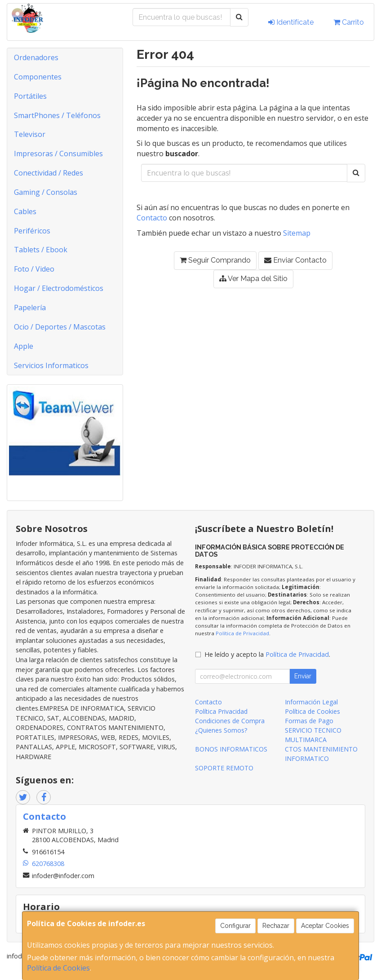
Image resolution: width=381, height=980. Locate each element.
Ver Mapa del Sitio (253, 279)
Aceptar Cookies (325, 926)
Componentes (38, 77)
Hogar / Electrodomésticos (59, 288)
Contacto (152, 218)
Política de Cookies (58, 968)
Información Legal (311, 702)
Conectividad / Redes (49, 173)
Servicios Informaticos (51, 365)
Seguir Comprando (215, 260)
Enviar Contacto (295, 260)
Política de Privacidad (242, 633)
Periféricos (32, 231)
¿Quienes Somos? (221, 730)
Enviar (303, 676)
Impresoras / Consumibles (58, 154)
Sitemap (297, 233)
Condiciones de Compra (230, 721)
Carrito (349, 22)
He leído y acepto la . (267, 654)
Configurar (235, 926)
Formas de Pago (309, 721)
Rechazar (276, 926)
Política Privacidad (221, 711)
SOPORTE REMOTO (224, 768)
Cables (25, 211)
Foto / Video (34, 269)
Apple (24, 346)
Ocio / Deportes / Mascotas (60, 327)
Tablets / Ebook (41, 250)
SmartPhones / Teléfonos (57, 115)
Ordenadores (36, 57)
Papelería (30, 308)
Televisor (30, 134)
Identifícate (291, 22)
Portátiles (30, 96)
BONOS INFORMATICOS (231, 749)
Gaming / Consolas (46, 192)
